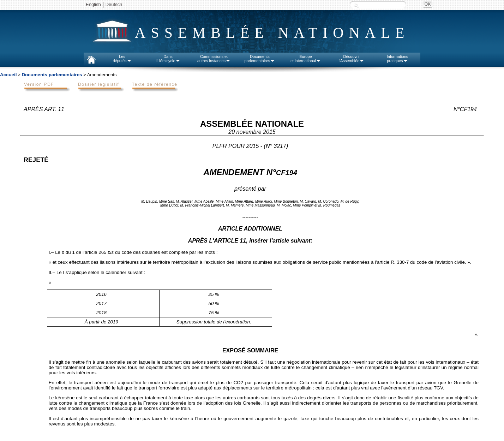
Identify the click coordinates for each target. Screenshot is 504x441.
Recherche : (356, 5)
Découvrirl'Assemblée (352, 59)
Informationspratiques (398, 59)
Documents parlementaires (52, 75)
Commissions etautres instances (214, 59)
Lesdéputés (122, 59)
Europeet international (306, 59)
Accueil (8, 75)
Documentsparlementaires (260, 59)
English (93, 4)
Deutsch (114, 4)
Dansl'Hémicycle (168, 59)
